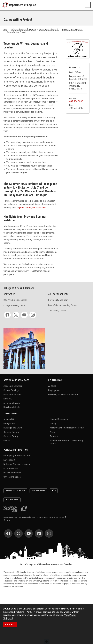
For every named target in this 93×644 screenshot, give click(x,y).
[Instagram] (33, 315)
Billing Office (9, 423)
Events (7, 441)
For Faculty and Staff (58, 300)
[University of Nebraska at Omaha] (6, 5)
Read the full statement (13, 587)
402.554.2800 (12, 499)
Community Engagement (73, 29)
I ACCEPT (10, 625)
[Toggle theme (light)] (54, 490)
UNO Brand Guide (12, 407)
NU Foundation (11, 468)
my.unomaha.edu (12, 403)
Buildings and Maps (13, 428)
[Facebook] (7, 315)
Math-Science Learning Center (63, 305)
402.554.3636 (76, 101)
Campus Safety (11, 436)
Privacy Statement (12, 473)
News (53, 432)
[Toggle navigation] (88, 5)
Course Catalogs (11, 390)
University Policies (12, 477)
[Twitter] (16, 315)
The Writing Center (57, 311)
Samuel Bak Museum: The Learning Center (67, 442)
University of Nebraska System (63, 394)
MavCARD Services (13, 394)
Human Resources (59, 419)
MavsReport (9, 460)
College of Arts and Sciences (23, 29)
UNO (5, 29)
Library (53, 423)
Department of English (23, 5)
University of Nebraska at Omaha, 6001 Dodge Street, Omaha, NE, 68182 (35, 517)
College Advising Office (14, 306)
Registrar (54, 436)
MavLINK (8, 399)
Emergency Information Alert (17, 456)
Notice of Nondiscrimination (17, 464)
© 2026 (7, 520)
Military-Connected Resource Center (67, 428)
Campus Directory (12, 432)
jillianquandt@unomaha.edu (32, 208)
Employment (54, 390)
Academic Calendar (13, 386)
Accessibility (9, 419)
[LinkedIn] (39, 533)
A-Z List (52, 386)
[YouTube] (24, 315)
